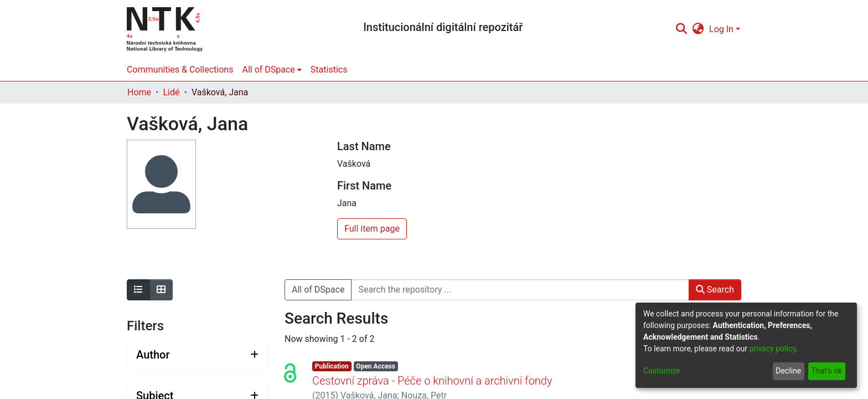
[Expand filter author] (197, 355)
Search (715, 290)
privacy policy (772, 349)
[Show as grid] (161, 290)
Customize (662, 371)
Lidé (171, 92)
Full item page (372, 229)
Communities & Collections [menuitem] (180, 70)
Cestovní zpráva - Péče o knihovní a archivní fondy (432, 381)
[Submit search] (681, 29)
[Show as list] (138, 290)
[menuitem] (698, 29)
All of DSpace (318, 290)
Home (139, 92)
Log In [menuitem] (721, 29)
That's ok (826, 371)
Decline (788, 371)
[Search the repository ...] (520, 290)
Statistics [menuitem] (329, 70)
